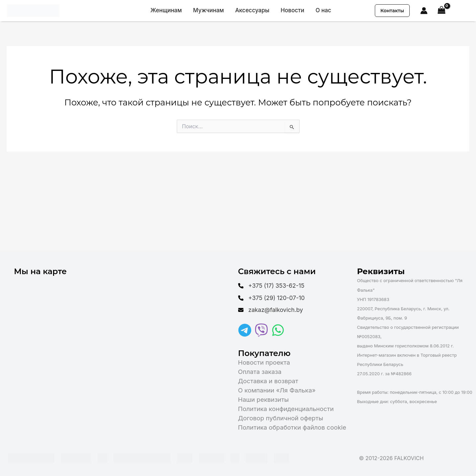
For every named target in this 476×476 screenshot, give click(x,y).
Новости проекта (264, 362)
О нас (323, 10)
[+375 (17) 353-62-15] (273, 284)
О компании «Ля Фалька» (277, 390)
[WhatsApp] (278, 330)
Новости (292, 10)
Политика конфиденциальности (286, 409)
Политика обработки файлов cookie (292, 427)
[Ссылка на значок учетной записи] (424, 11)
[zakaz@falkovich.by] (272, 310)
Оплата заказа (260, 372)
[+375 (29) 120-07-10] (273, 297)
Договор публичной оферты (281, 418)
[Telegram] (245, 330)
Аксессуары (252, 10)
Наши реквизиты (264, 400)
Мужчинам (208, 10)
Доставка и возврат (268, 381)
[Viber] (261, 330)
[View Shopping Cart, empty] (441, 11)
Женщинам (166, 10)
